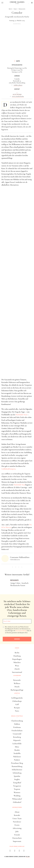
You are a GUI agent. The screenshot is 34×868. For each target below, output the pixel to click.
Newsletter (17, 822)
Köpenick (17, 740)
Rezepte (17, 708)
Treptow (17, 789)
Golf (17, 704)
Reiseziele (17, 680)
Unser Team (17, 818)
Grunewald (17, 734)
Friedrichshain (17, 731)
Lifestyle (17, 693)
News (17, 711)
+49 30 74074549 (17, 94)
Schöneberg (17, 773)
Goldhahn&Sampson (8, 469)
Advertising (17, 828)
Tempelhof (17, 783)
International (17, 672)
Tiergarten (17, 786)
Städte (17, 648)
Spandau (17, 776)
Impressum (17, 841)
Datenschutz (17, 838)
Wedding (17, 796)
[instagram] (15, 851)
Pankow (17, 760)
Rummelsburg (17, 766)
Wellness (17, 683)
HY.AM (28, 857)
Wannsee (17, 792)
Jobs (17, 831)
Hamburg (17, 656)
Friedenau (17, 727)
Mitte (17, 747)
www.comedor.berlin (18, 96)
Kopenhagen (17, 659)
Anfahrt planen (18, 85)
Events (17, 825)
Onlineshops (17, 701)
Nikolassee (17, 757)
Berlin (17, 653)
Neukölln (17, 753)
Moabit (17, 750)
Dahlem (17, 724)
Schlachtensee (17, 770)
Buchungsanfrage (17, 690)
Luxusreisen (17, 675)
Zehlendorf (17, 802)
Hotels (17, 687)
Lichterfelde (17, 744)
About (17, 812)
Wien (17, 666)
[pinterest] (19, 851)
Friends (17, 835)
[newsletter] (24, 851)
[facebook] (10, 851)
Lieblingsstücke (17, 698)
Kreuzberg (17, 737)
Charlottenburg (17, 721)
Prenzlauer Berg (17, 763)
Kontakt (17, 815)
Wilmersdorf (17, 799)
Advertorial (17, 24)
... (17, 92)
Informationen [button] (17, 807)
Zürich (17, 669)
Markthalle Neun (21, 415)
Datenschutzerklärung (21, 631)
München (17, 662)
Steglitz (17, 779)
